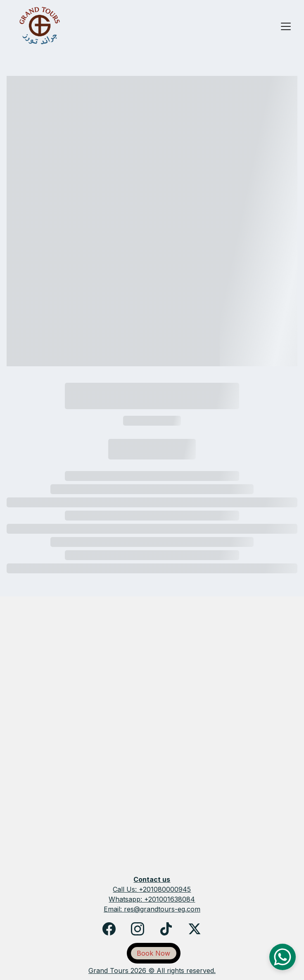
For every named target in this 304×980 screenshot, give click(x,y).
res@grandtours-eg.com (162, 909)
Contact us (152, 879)
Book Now (153, 953)
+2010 (148, 889)
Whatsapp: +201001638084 (152, 899)
